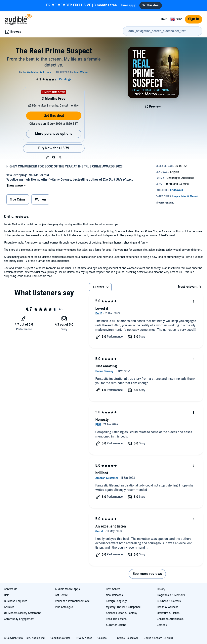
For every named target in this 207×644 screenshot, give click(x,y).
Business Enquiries (16, 601)
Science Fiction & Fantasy (122, 613)
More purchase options (54, 134)
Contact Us (11, 589)
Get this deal (54, 116)
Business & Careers (169, 601)
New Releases (114, 595)
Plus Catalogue (64, 607)
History (161, 589)
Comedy (162, 625)
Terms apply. (91, 5)
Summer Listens (116, 625)
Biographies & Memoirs (171, 595)
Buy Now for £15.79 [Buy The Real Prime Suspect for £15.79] (54, 148)
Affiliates (9, 607)
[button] (47, 157)
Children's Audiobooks (170, 619)
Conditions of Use (61, 638)
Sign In (194, 19)
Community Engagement (19, 619)
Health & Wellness (168, 607)
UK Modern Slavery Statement (22, 613)
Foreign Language (117, 601)
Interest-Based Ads (128, 638)
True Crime (18, 200)
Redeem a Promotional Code (72, 601)
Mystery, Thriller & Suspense (123, 607)
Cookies (102, 638)
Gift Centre (61, 595)
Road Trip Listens (116, 619)
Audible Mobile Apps (67, 589)
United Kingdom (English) (158, 638)
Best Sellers (113, 589)
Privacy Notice (84, 638)
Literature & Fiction (168, 613)
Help (164, 19)
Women (40, 200)
